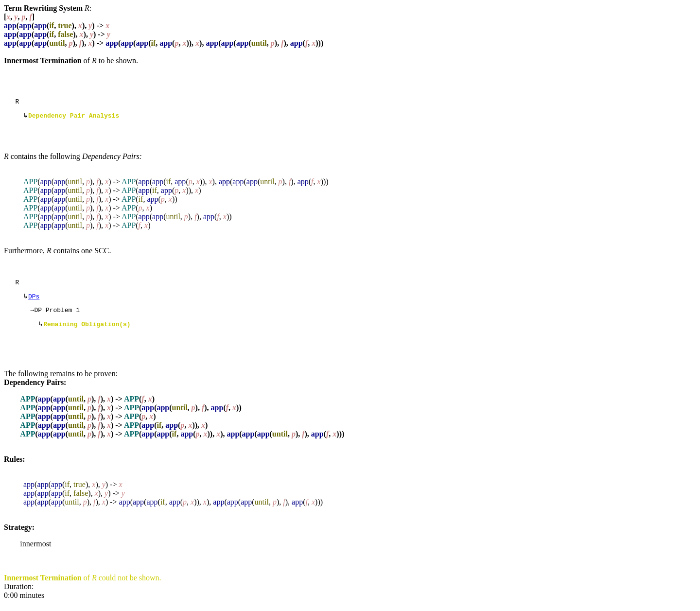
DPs (34, 301)
